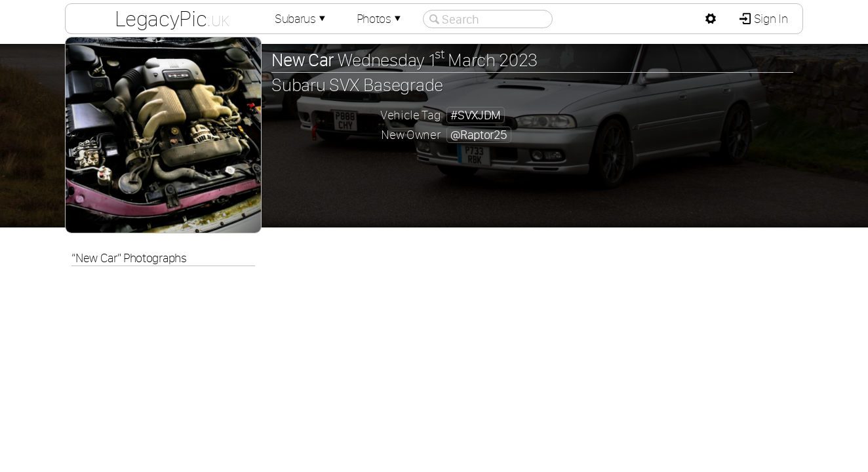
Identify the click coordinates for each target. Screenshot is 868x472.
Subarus (302, 19)
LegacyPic (172, 18)
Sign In (769, 19)
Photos (380, 19)
